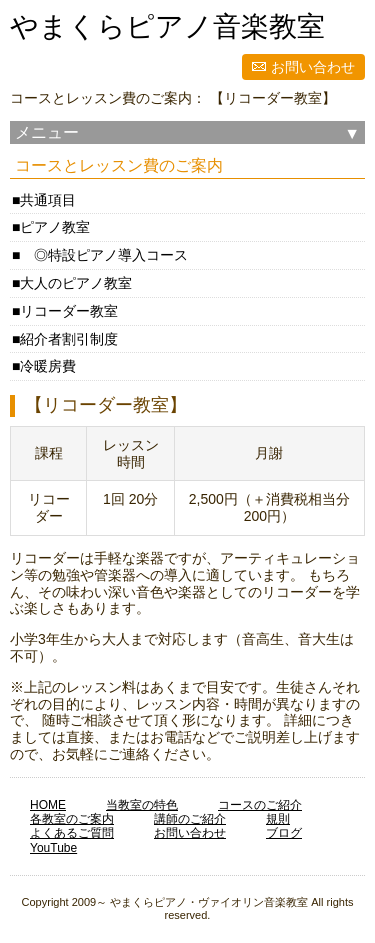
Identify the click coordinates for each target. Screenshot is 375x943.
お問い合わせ (313, 67)
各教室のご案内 (72, 819)
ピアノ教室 (55, 227)
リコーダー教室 (69, 311)
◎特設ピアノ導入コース (104, 255)
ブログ (284, 833)
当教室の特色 (142, 805)
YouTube (53, 848)
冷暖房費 (48, 366)
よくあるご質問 (72, 833)
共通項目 (48, 200)
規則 (278, 819)
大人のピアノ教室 (76, 283)
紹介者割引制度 (69, 339)
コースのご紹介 (260, 805)
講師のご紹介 (190, 819)
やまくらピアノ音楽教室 (167, 26)
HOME (48, 805)
